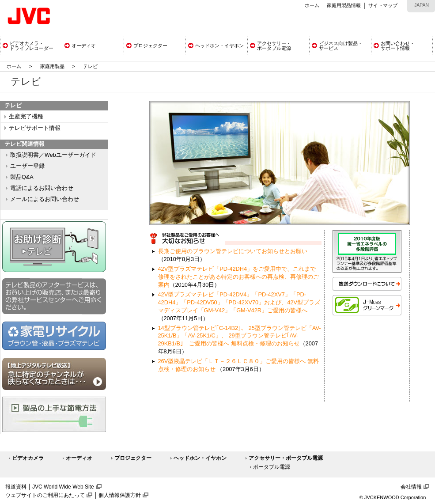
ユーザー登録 (27, 166)
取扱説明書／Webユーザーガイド (53, 155)
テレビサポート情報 (35, 128)
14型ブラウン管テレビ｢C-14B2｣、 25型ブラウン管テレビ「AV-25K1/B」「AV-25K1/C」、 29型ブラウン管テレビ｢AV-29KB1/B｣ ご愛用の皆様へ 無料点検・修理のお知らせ (240, 336)
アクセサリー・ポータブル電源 (286, 458)
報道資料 (16, 487)
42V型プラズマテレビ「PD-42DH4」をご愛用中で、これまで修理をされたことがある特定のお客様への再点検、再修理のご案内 (238, 277)
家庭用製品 (52, 66)
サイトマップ (383, 5)
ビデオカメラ (28, 458)
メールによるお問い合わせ (45, 199)
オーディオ (79, 458)
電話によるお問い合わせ (42, 188)
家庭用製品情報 (344, 5)
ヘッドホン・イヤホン (200, 458)
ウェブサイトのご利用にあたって (45, 495)
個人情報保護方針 (120, 495)
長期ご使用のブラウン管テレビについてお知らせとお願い (233, 251)
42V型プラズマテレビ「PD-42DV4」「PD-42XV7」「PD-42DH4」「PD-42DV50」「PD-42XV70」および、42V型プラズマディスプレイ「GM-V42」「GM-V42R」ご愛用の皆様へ (239, 302)
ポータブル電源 (272, 467)
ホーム (312, 5)
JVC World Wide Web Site (63, 487)
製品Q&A (22, 177)
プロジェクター (133, 458)
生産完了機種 (26, 117)
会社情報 (411, 487)
